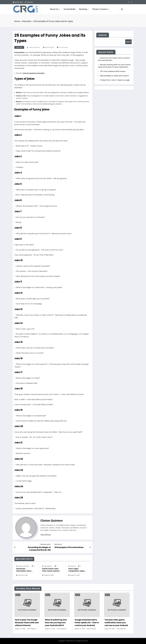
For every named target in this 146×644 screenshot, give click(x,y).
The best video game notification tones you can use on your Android (116, 623)
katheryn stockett (24, 566)
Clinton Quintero (34, 47)
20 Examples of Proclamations (69, 547)
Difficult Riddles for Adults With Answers (114, 76)
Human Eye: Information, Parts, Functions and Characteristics (24, 570)
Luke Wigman (48, 566)
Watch (18, 595)
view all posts (46, 535)
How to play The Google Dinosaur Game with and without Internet (27, 623)
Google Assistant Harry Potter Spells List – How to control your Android (87, 623)
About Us (55, 9)
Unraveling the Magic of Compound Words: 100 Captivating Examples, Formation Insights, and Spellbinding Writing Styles (34, 549)
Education (19, 47)
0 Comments (63, 47)
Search (103, 35)
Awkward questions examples (34, 73)
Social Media (70, 9)
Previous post (45, 544)
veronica (73, 566)
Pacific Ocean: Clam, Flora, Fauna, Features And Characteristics (51, 570)
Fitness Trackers (101, 9)
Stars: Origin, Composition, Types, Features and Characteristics (77, 570)
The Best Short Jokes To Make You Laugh (115, 80)
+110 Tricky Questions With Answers (113, 71)
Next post (58, 544)
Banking (84, 9)
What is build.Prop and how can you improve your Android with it (56, 623)
